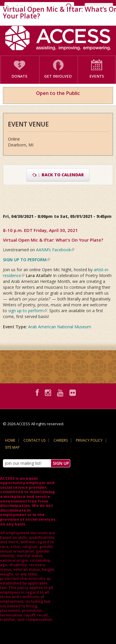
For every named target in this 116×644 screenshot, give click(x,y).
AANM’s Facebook (55, 250)
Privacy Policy (89, 440)
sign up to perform (28, 311)
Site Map (12, 447)
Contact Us (34, 440)
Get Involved (58, 76)
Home (10, 440)
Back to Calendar (58, 175)
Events (97, 76)
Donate (19, 76)
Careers (61, 440)
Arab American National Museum (60, 327)
